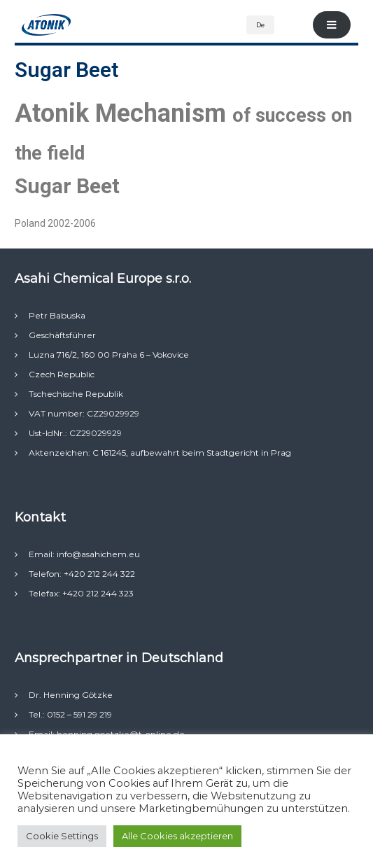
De (260, 25)
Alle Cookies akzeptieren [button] (177, 836)
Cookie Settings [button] (62, 836)
